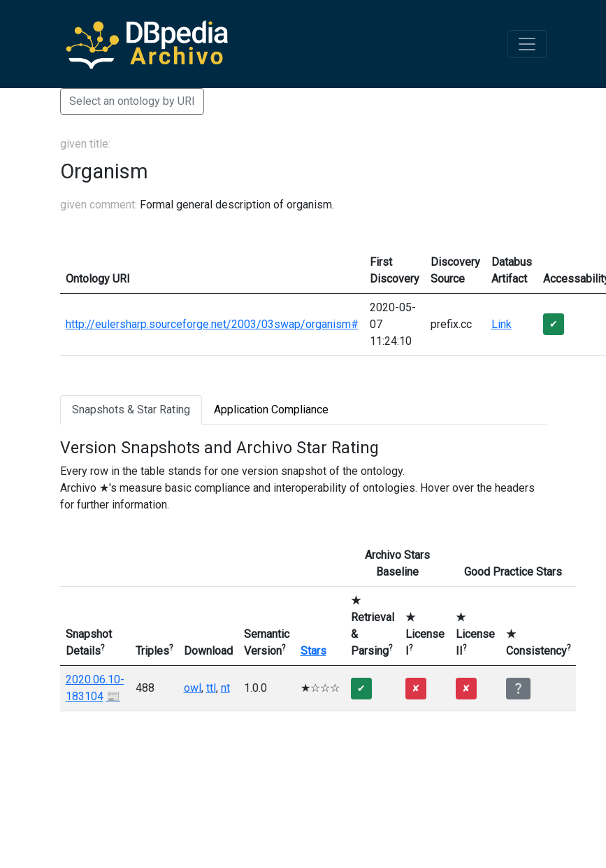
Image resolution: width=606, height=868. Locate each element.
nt (225, 688)
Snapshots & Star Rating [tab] (131, 410)
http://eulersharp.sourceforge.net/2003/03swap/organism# (212, 324)
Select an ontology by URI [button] (132, 101)
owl (193, 688)
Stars (313, 651)
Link (502, 324)
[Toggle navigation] (527, 44)
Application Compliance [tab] (271, 410)
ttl (211, 688)
